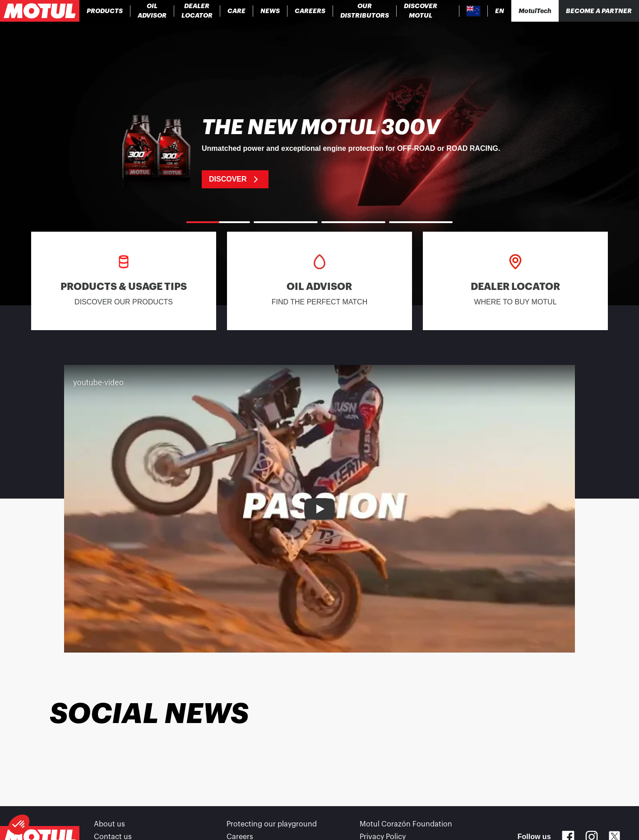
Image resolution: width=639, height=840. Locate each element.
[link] (237, 11)
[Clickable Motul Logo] (40, 11)
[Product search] (452, 11)
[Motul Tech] (535, 11)
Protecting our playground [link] (272, 824)
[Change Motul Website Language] (500, 11)
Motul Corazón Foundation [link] (406, 824)
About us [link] (109, 824)
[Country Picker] (474, 11)
